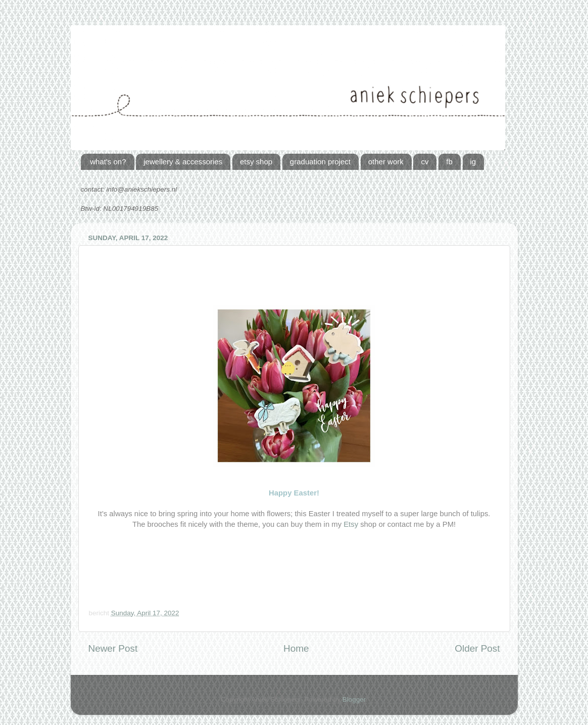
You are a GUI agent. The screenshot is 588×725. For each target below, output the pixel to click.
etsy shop (256, 162)
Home (296, 648)
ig (473, 162)
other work (386, 162)
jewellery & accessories (183, 162)
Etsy (351, 524)
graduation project (320, 162)
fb (449, 162)
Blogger (354, 699)
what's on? (108, 162)
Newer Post (113, 648)
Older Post (477, 648)
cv (425, 162)
